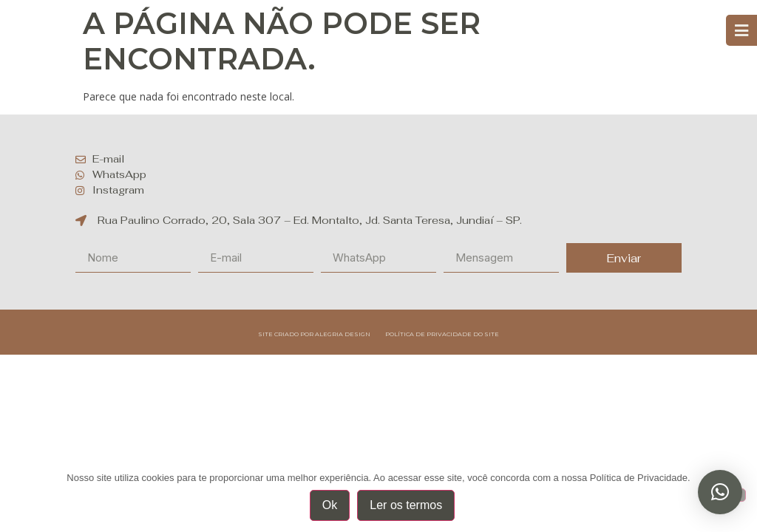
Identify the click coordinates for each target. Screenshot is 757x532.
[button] (720, 492)
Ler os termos (406, 505)
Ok (330, 505)
